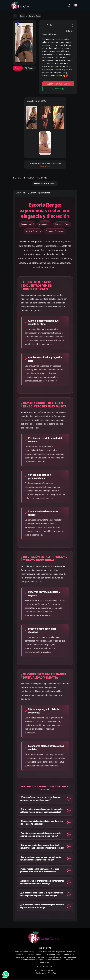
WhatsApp (58, 89)
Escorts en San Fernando (45, 184)
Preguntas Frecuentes (55, 231)
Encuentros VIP (28, 224)
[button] (45, 799)
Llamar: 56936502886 (58, 84)
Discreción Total (62, 224)
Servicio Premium (33, 231)
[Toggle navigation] (76, 6)
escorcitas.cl (45, 166)
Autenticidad (45, 224)
